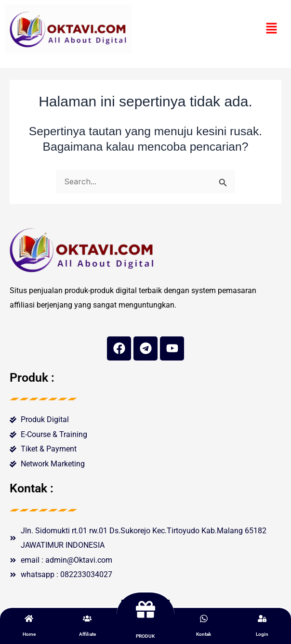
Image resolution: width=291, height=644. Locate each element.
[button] (272, 29)
